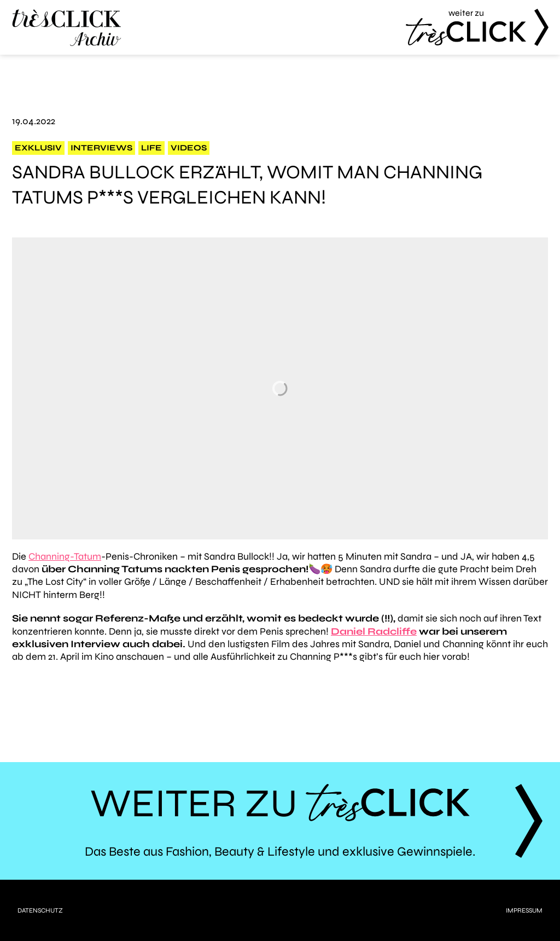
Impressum (524, 910)
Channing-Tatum (65, 556)
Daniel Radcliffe (374, 631)
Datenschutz (40, 910)
